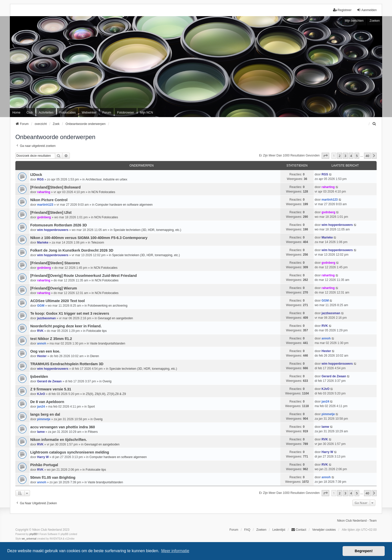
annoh (42, 343)
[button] (325, 156)
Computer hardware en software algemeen (124, 205)
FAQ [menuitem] (247, 530)
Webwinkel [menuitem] (89, 113)
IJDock (36, 175)
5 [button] (357, 156)
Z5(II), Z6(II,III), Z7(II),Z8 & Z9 (106, 394)
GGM (41, 306)
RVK (40, 331)
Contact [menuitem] (299, 530)
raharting (44, 192)
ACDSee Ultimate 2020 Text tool (57, 301)
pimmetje (44, 419)
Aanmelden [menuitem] (367, 10)
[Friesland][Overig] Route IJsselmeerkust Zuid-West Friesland (84, 276)
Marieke (43, 243)
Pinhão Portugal (44, 465)
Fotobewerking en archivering (108, 306)
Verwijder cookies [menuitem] (324, 530)
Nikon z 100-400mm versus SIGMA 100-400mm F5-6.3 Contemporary (89, 238)
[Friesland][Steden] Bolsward (55, 187)
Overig (107, 381)
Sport (91, 407)
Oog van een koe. (45, 351)
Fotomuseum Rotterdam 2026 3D (59, 225)
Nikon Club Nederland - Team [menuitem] (357, 521)
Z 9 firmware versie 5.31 (51, 389)
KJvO (41, 394)
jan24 (41, 407)
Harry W (43, 457)
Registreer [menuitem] (342, 10)
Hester (42, 356)
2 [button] (339, 156)
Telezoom (97, 243)
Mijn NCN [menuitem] (147, 113)
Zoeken (375, 21)
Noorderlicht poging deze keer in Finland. (66, 326)
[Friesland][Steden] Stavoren (55, 263)
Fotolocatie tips (96, 331)
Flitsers (93, 432)
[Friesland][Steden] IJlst (51, 212)
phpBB (33, 534)
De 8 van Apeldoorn (47, 402)
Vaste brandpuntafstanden (108, 343)
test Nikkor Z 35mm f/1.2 (51, 339)
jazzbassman (46, 318)
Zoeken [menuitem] (261, 530)
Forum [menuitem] (107, 113)
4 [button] (351, 156)
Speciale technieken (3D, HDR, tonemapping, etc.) (147, 230)
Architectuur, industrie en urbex (106, 179)
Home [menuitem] (16, 113)
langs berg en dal (45, 414)
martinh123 (45, 205)
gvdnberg (44, 217)
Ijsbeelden (39, 377)
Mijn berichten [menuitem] (354, 21)
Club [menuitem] (30, 113)
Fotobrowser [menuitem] (126, 113)
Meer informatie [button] (175, 551)
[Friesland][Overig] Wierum (54, 288)
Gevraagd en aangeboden (115, 318)
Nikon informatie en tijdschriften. (59, 440)
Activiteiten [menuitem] (46, 113)
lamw (41, 432)
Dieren (94, 356)
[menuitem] (374, 124)
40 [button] (367, 156)
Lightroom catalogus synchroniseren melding (70, 452)
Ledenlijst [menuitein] (279, 530)
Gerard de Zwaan (49, 381)
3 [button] (345, 156)
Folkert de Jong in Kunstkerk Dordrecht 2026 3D (72, 250)
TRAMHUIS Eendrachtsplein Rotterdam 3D (67, 364)
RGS (40, 179)
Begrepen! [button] (364, 551)
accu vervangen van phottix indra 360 (63, 427)
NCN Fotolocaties (103, 192)
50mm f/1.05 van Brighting (53, 477)
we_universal (29, 539)
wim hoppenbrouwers (53, 230)
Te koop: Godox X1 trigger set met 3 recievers (70, 313)
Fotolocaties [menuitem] (68, 113)
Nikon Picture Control (49, 200)
